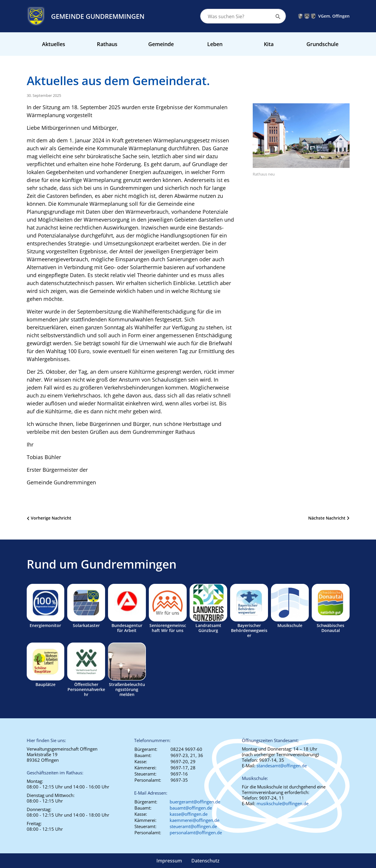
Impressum (169, 861)
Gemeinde (161, 44)
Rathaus (107, 44)
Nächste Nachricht (327, 518)
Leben (215, 44)
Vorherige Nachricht (51, 518)
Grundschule (322, 44)
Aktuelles (54, 44)
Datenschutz (205, 861)
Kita (269, 44)
